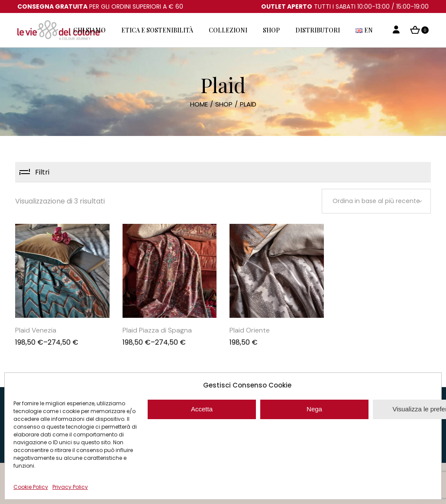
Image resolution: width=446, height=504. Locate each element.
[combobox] (376, 201)
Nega (314, 409)
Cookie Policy (31, 487)
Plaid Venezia (36, 330)
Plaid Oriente (250, 330)
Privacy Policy (70, 487)
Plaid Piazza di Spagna (157, 330)
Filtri (42, 172)
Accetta (202, 409)
